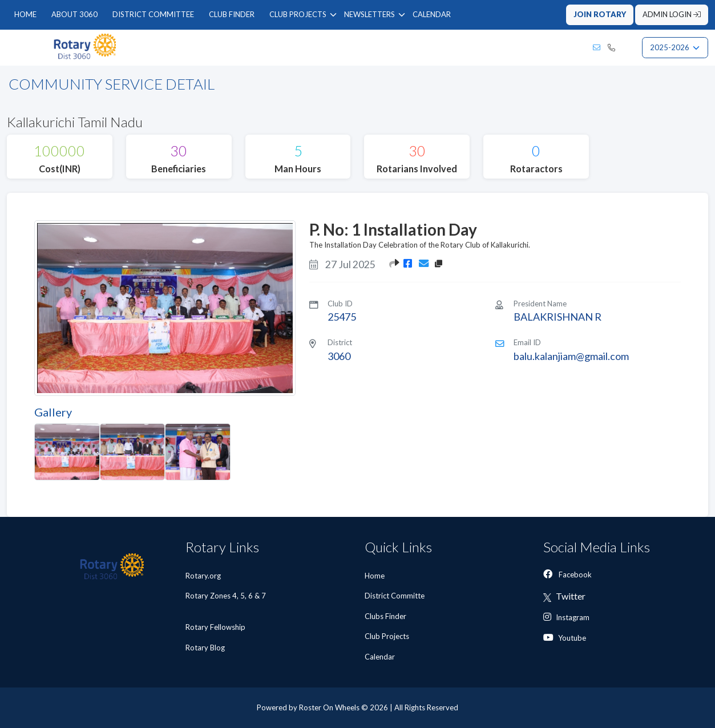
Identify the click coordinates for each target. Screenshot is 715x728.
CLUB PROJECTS (298, 14)
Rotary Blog (205, 648)
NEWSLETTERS (369, 14)
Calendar (381, 657)
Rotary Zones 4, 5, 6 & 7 (226, 601)
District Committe (395, 596)
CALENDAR (432, 14)
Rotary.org (203, 576)
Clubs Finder (386, 616)
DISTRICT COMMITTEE (153, 14)
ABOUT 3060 (74, 14)
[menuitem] (25, 15)
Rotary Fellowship (215, 627)
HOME (25, 14)
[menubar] (233, 15)
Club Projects (388, 636)
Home (375, 576)
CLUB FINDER (232, 14)
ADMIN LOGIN (672, 14)
